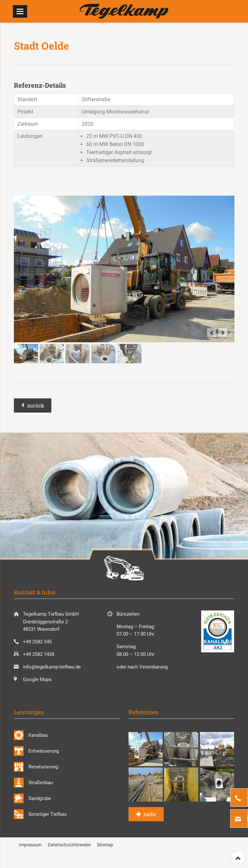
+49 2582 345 (247, 798)
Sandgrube (40, 798)
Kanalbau (38, 735)
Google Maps (37, 679)
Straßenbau (41, 783)
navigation (20, 11)
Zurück (36, 405)
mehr (149, 814)
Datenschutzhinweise (69, 845)
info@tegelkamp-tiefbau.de (52, 667)
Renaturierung (43, 767)
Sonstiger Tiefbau (47, 814)
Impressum (30, 845)
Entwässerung (44, 751)
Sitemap (105, 845)
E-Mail (247, 819)
